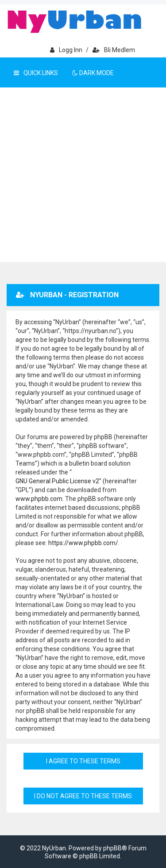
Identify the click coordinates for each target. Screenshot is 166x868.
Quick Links (36, 73)
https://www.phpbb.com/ (83, 543)
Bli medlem (114, 50)
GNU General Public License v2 (57, 481)
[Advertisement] (83, 175)
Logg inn (66, 50)
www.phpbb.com (39, 499)
